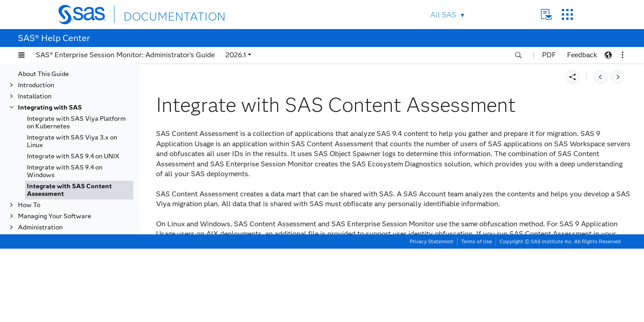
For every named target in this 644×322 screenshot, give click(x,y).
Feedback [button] (582, 55)
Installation (35, 96)
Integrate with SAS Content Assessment (69, 190)
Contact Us (546, 15)
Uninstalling (36, 250)
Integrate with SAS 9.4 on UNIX (73, 156)
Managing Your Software (55, 216)
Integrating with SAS (50, 108)
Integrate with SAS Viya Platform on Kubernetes (76, 123)
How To (29, 205)
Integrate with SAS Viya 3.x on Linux (72, 141)
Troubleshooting (42, 261)
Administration (40, 227)
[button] (21, 55)
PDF (549, 55)
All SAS (443, 15)
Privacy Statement (432, 315)
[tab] (79, 190)
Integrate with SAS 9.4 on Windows (65, 171)
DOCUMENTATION (156, 14)
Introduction (36, 85)
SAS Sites (567, 15)
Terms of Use (477, 315)
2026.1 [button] (236, 55)
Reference (33, 239)
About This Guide (43, 74)
